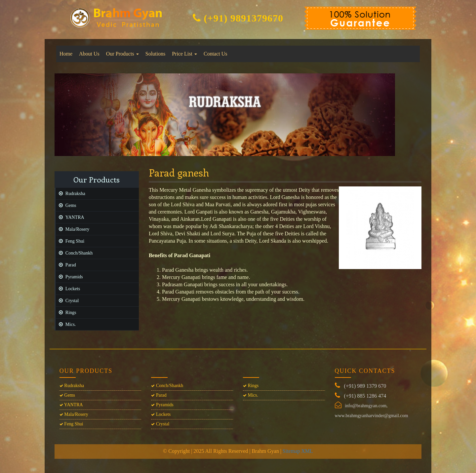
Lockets (68, 289)
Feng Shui (70, 241)
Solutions (155, 54)
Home (66, 54)
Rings (66, 313)
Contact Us (216, 54)
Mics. (66, 324)
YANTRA (70, 217)
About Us (89, 54)
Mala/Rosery (72, 229)
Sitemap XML (298, 451)
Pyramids (69, 277)
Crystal (67, 301)
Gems (66, 205)
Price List (184, 54)
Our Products (122, 54)
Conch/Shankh (74, 253)
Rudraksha (70, 194)
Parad (66, 265)
